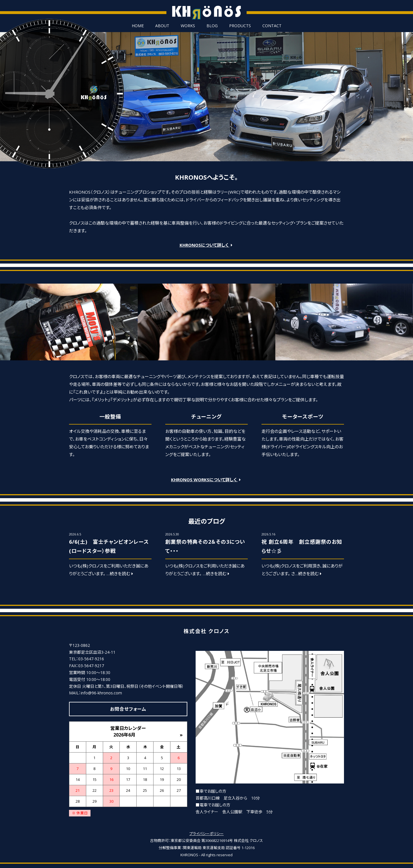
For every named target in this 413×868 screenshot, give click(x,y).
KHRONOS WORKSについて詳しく (206, 480)
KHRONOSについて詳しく (207, 245)
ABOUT (162, 26)
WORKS (188, 26)
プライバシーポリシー (206, 834)
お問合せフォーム (128, 709)
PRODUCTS (240, 26)
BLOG (212, 26)
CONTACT (272, 26)
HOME (138, 26)
